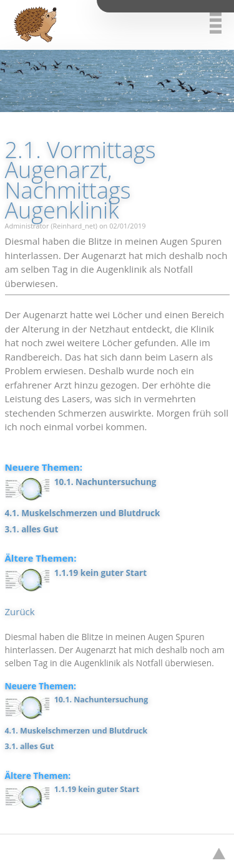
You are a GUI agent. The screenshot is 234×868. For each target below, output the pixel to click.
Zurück (20, 611)
